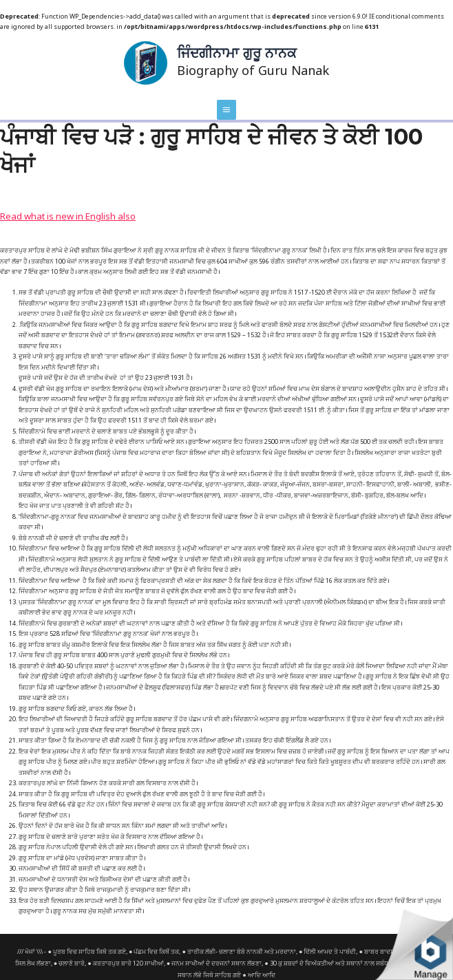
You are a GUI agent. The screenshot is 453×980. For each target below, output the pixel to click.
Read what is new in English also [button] (49, 203)
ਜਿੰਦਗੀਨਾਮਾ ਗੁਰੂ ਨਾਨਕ (235, 50)
